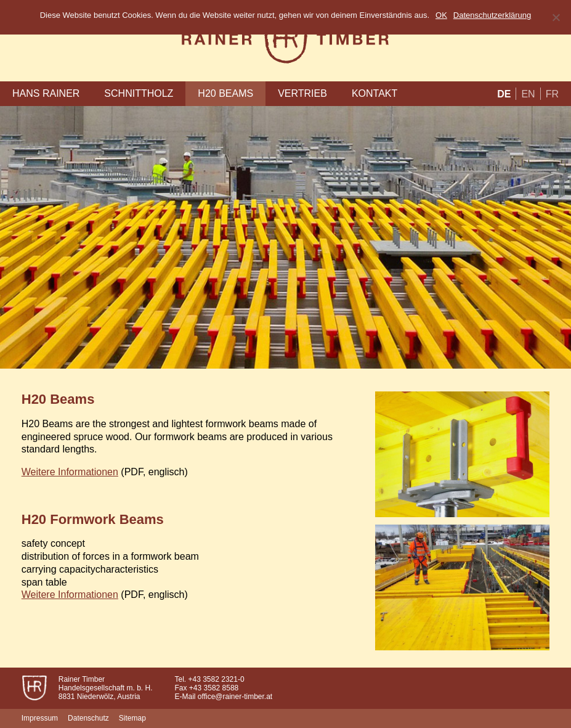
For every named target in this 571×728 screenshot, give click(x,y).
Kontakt (375, 93)
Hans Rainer (46, 93)
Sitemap (132, 718)
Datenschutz (88, 718)
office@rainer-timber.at (235, 697)
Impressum (40, 718)
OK (441, 15)
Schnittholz (139, 93)
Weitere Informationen (70, 472)
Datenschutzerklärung (492, 15)
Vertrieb (302, 93)
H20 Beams (225, 93)
